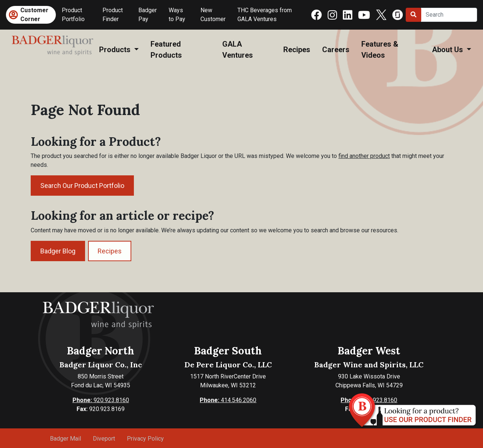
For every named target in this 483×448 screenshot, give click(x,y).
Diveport (104, 439)
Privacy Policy (145, 439)
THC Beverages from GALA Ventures (265, 15)
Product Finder (113, 15)
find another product (364, 156)
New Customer (213, 15)
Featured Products (166, 50)
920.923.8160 (101, 400)
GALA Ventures (238, 50)
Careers (336, 50)
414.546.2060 (228, 400)
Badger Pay (148, 15)
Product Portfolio (73, 15)
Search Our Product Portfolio (82, 186)
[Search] (449, 15)
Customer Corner (34, 15)
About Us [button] (448, 50)
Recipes (297, 50)
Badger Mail (65, 439)
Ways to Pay (177, 15)
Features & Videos (380, 50)
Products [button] (116, 50)
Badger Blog (58, 251)
